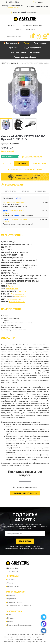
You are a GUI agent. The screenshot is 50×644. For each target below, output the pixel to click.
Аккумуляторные (17, 294)
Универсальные (20, 297)
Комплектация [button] (40, 191)
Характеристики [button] (11, 191)
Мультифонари (12, 289)
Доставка (11, 580)
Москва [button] (18, 198)
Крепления (14, 48)
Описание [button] (26, 191)
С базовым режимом (17, 302)
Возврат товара (13, 587)
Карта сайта (12, 599)
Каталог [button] (12, 26)
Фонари (27, 43)
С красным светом (14, 299)
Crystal (11, 286)
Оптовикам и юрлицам (31, 26)
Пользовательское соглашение (19, 606)
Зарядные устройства (32, 48)
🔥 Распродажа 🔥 (11, 43)
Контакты (31, 30)
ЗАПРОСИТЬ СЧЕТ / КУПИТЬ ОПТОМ (25, 170)
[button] (13, 7)
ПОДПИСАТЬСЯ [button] (25, 541)
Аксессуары (35, 52)
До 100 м (22, 291)
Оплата (10, 583)
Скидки (10, 622)
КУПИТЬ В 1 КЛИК (40, 164)
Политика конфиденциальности (20, 625)
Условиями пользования (30, 548)
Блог (9, 615)
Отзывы (18, 30)
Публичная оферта (14, 602)
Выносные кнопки (18, 52)
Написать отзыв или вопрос (25, 493)
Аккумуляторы (40, 43)
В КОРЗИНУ (22, 164)
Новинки (11, 618)
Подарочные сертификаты (25, 57)
